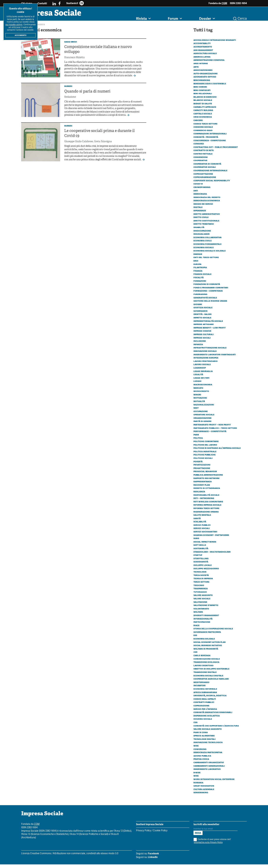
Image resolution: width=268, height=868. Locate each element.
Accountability (202, 47)
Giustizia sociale (203, 311)
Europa (197, 268)
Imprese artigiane (204, 328)
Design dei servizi (203, 207)
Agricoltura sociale (205, 57)
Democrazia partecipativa (208, 756)
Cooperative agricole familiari (211, 682)
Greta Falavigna (103, 145)
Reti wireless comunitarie (208, 505)
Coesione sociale (203, 130)
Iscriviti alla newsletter (206, 828)
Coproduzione (201, 709)
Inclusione (200, 344)
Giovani (198, 308)
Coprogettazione (203, 177)
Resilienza (199, 495)
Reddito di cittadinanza (207, 492)
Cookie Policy (160, 834)
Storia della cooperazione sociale (213, 632)
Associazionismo (203, 74)
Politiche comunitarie (206, 445)
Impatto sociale (202, 321)
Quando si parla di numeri (87, 95)
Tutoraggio (200, 595)
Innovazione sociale (205, 355)
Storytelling (201, 562)
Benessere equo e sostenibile (210, 87)
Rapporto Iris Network (206, 482)
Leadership (200, 371)
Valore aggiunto (203, 599)
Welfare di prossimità (206, 652)
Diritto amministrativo (207, 217)
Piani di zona (201, 736)
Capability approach (205, 110)
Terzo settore (201, 585)
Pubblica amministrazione (208, 478)
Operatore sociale (204, 418)
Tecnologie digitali (205, 743)
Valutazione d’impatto (206, 609)
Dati (196, 194)
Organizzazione (202, 421)
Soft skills (200, 548)
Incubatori (200, 689)
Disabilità (199, 231)
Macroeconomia (203, 388)
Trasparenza (201, 592)
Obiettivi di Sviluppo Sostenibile (211, 672)
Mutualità (199, 405)
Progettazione (202, 472)
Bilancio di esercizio (205, 100)
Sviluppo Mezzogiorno (206, 572)
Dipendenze (200, 214)
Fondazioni (200, 284)
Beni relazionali (203, 97)
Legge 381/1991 (202, 381)
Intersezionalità (203, 622)
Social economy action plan (210, 646)
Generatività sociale (205, 301)
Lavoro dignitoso (203, 669)
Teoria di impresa (203, 582)
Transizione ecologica (206, 666)
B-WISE (197, 776)
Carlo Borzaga (202, 659)
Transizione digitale (205, 676)
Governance (200, 314)
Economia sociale (204, 251)
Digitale (198, 211)
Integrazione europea (206, 361)
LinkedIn (153, 861)
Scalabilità (200, 525)
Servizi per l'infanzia (205, 712)
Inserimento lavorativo (207, 773)
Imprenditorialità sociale (208, 324)
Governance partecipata (207, 636)
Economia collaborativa (207, 241)
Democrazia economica (207, 204)
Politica (198, 441)
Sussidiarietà (201, 565)
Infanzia (198, 348)
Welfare (198, 615)
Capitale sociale (203, 117)
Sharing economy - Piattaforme (211, 539)
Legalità (198, 378)
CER (195, 655)
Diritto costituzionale (206, 224)
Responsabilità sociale (206, 498)
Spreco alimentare (204, 739)
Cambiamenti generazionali (209, 769)
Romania (198, 786)
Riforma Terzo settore (206, 512)
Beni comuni (200, 90)
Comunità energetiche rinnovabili (213, 716)
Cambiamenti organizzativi (209, 766)
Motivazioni (200, 401)
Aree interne (201, 67)
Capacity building (203, 114)
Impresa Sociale (63, 16)
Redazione (70, 101)
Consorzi (199, 147)
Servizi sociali (202, 532)
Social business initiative (208, 649)
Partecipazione (202, 625)
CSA (195, 726)
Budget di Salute (203, 107)
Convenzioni (201, 161)
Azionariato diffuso (205, 80)
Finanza (198, 274)
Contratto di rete (204, 154)
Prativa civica (201, 763)
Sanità (197, 522)
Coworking (200, 753)
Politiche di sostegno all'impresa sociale (217, 451)
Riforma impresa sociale (207, 508)
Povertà (198, 465)
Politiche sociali (203, 462)
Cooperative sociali (205, 171)
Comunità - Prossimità (206, 140)
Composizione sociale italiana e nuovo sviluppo (98, 53)
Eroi (196, 264)
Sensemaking (201, 796)
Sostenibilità (201, 552)
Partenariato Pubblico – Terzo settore (215, 432)
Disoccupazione (202, 234)
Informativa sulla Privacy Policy (208, 846)
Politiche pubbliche (205, 458)
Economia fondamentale (207, 248)
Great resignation (204, 789)
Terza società (201, 579)
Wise (196, 749)
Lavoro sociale (202, 368)
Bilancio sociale (203, 104)
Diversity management (206, 619)
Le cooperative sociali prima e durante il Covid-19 (99, 137)
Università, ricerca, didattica (210, 699)
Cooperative (200, 164)
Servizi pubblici (202, 528)
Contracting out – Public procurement (216, 151)
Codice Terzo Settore (205, 127)
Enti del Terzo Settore (206, 261)
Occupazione (201, 415)
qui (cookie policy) (14, 25)
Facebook (153, 857)
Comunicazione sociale (207, 662)
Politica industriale (205, 455)
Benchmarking (202, 84)
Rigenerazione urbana (206, 515)
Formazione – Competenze (208, 294)
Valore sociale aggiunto (208, 732)
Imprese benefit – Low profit (210, 331)
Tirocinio (199, 589)
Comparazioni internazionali (210, 137)
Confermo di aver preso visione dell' (212, 845)
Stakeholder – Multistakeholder (212, 555)
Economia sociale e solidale (210, 254)
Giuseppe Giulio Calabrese (79, 145)
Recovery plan (202, 488)
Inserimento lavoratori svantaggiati (215, 358)
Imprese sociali (202, 341)
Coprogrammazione (205, 181)
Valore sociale (202, 602)
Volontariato (201, 612)
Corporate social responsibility (212, 184)
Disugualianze (202, 237)
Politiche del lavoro (205, 448)
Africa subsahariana (205, 696)
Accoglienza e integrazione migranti (215, 44)
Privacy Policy (144, 834)
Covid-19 (198, 187)
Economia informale (205, 692)
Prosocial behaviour (205, 475)
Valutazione (200, 605)
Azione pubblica (202, 759)
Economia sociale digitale (208, 679)
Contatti (42, 3)
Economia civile (203, 244)
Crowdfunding (202, 191)
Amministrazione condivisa (209, 63)
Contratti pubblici (204, 706)
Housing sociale (203, 722)
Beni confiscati (202, 94)
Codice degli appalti (205, 702)
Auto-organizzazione (206, 77)
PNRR (196, 438)
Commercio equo (203, 134)
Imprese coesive (202, 334)
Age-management (203, 54)
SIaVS (196, 542)
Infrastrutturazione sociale (210, 351)
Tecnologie (200, 575)
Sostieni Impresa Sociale (150, 828)
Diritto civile (201, 221)
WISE (196, 779)
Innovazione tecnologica (208, 746)
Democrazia (200, 197)
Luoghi (197, 385)
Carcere (198, 124)
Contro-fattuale (203, 157)
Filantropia (200, 271)
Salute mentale (202, 518)
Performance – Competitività (210, 435)
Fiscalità (199, 281)
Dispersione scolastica (207, 719)
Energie (198, 258)
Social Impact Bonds (205, 545)
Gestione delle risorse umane (210, 304)
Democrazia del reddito (207, 201)
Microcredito (201, 395)
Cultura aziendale (204, 793)
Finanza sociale (202, 278)
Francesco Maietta (74, 61)
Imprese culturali (204, 338)
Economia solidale (204, 642)
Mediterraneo (201, 686)
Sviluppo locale (203, 569)
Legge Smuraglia (203, 375)
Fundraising (200, 298)
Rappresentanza (203, 485)
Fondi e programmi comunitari (211, 291)
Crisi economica (203, 120)
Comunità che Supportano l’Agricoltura (216, 729)
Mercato (198, 391)
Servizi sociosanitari (205, 535)
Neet (196, 411)
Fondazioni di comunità (207, 288)
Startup (198, 559)
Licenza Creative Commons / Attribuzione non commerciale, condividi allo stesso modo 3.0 (70, 857)
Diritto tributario (204, 227)
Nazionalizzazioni (204, 408)
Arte (196, 70)
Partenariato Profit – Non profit (212, 428)
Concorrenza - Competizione (210, 144)
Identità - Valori (203, 318)
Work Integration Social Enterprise (214, 783)
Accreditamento (203, 50)
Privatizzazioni (202, 468)
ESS (195, 639)
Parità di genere (202, 425)
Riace (196, 629)
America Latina (202, 60)
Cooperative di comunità (207, 167)
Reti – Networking (204, 502)
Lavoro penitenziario (206, 365)
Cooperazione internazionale (210, 174)
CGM (224, 3)
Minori (197, 398)
